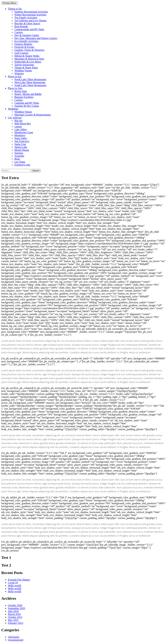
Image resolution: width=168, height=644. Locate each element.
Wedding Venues (23, 71)
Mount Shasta (22, 150)
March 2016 (14, 614)
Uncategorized (16, 640)
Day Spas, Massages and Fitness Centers (36, 38)
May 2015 (13, 620)
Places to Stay (15, 88)
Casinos (19, 32)
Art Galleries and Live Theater (31, 21)
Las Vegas (20, 162)
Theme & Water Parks (26, 68)
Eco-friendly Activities (26, 41)
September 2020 (16, 608)
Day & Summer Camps (27, 35)
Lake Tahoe (21, 129)
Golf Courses (21, 53)
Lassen (18, 126)
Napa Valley (21, 138)
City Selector (15, 118)
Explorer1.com (22, 165)
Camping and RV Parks (27, 103)
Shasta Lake (21, 147)
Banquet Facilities (24, 97)
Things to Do (15, 9)
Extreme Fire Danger (19, 580)
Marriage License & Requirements (33, 115)
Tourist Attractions (24, 65)
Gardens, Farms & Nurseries (29, 50)
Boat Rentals (21, 26)
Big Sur (18, 121)
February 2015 (16, 623)
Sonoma (19, 153)
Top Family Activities (26, 18)
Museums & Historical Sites (29, 59)
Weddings (13, 109)
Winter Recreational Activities (30, 15)
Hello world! (15, 586)
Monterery (20, 135)
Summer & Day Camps (27, 106)
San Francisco (22, 141)
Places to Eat (15, 76)
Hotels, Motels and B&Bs (28, 94)
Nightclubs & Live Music (28, 62)
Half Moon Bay (23, 124)
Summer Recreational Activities (31, 12)
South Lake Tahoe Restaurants (30, 85)
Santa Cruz (20, 144)
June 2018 (13, 611)
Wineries (19, 73)
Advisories (14, 637)
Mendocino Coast (24, 132)
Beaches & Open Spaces (27, 23)
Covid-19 (13, 583)
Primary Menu (9, 3)
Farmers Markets (23, 44)
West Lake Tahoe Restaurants (30, 82)
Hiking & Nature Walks (27, 56)
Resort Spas (21, 91)
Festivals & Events (24, 47)
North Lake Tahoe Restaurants (30, 79)
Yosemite (19, 156)
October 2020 (15, 605)
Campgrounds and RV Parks (29, 29)
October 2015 (15, 617)
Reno (17, 159)
